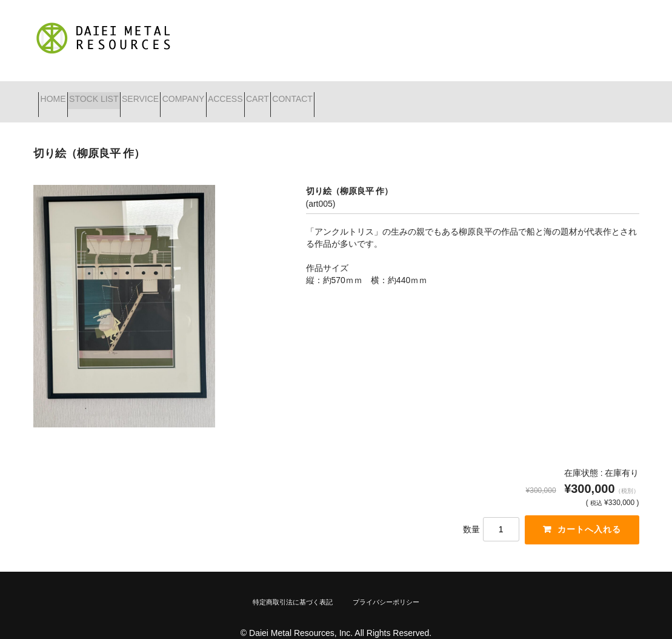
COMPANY (253, 94)
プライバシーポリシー (386, 586)
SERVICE (189, 94)
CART (370, 94)
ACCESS (317, 94)
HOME (58, 94)
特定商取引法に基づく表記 (293, 586)
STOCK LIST (120, 94)
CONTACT (427, 94)
